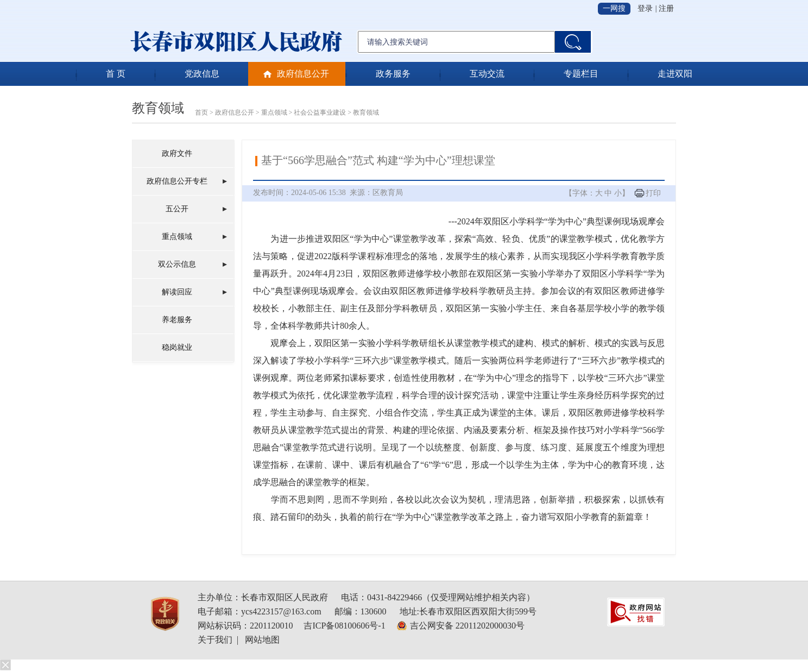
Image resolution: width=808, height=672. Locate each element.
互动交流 (487, 74)
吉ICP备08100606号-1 (344, 626)
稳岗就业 (177, 347)
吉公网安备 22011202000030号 (467, 626)
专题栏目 (581, 74)
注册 (666, 8)
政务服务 (393, 74)
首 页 (116, 74)
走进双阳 (675, 74)
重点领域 (274, 112)
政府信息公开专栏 (177, 181)
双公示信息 (177, 264)
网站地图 (262, 640)
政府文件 (177, 153)
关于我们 (215, 640)
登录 (645, 8)
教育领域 (158, 108)
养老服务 (177, 320)
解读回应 (177, 292)
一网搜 (614, 8)
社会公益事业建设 (320, 112)
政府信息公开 (303, 74)
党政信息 (202, 74)
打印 (653, 193)
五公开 (177, 209)
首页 (201, 112)
